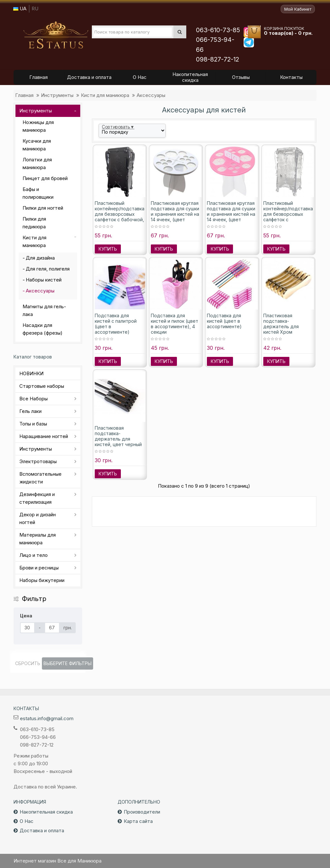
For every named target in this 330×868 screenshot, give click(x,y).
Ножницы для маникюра (38, 126)
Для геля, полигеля (48, 269)
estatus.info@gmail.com (47, 718)
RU (35, 9)
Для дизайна (40, 258)
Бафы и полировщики (38, 193)
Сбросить (28, 663)
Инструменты (57, 95)
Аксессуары (151, 95)
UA (20, 9)
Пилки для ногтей (43, 208)
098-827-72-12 (218, 59)
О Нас (27, 821)
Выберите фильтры (68, 663)
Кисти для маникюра (105, 95)
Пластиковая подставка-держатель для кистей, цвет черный (118, 436)
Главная (24, 95)
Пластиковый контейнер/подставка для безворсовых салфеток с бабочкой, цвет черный (120, 214)
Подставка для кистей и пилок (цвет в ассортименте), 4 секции (175, 324)
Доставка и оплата (42, 830)
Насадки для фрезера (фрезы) (43, 329)
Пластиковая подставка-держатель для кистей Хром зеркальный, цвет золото (283, 329)
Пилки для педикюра (34, 223)
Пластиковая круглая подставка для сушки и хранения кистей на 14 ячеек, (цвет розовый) (231, 214)
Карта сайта (138, 821)
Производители (142, 812)
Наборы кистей (44, 280)
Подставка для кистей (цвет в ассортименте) (224, 321)
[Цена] (27, 628)
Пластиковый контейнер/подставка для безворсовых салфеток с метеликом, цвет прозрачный (288, 217)
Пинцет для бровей (45, 178)
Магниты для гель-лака (44, 310)
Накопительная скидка (46, 812)
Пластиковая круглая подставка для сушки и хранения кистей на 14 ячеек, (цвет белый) (175, 214)
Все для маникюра (56, 35)
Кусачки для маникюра (37, 145)
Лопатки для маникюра (37, 163)
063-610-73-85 (218, 30)
